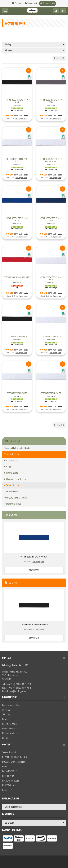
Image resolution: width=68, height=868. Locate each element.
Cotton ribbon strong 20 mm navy (51, 219)
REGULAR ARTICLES (11, 781)
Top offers (11, 583)
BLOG (5, 767)
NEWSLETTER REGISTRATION (15, 757)
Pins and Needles (12, 492)
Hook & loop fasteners (16, 479)
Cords (9, 467)
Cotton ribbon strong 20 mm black (17, 101)
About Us (6, 710)
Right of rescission (10, 733)
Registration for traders (12, 705)
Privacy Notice (8, 729)
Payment (6, 719)
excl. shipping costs (21, 119)
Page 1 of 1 (59, 58)
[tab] (34, 659)
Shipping (6, 715)
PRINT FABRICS (9, 785)
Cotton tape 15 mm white (17, 393)
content (34, 745)
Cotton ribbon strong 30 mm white (51, 279)
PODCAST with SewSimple (14, 762)
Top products (11, 515)
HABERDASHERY (12, 441)
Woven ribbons (13, 485)
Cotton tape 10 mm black (17, 336)
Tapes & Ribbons (12, 455)
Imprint (5, 738)
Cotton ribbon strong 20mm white (17, 160)
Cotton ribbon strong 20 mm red (17, 277)
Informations (34, 698)
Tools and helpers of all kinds (17, 448)
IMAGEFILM (7, 790)
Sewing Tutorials (9, 753)
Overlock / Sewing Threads (16, 498)
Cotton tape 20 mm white (51, 393)
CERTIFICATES (8, 776)
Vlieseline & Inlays (13, 504)
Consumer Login (49, 3)
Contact (34, 658)
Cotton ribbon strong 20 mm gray (51, 101)
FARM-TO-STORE (9, 771)
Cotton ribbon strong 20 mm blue (17, 219)
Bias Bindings (12, 461)
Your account (32, 3)
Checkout (18, 3)
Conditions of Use (10, 724)
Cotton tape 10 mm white (51, 336)
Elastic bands (12, 473)
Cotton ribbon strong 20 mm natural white (51, 160)
